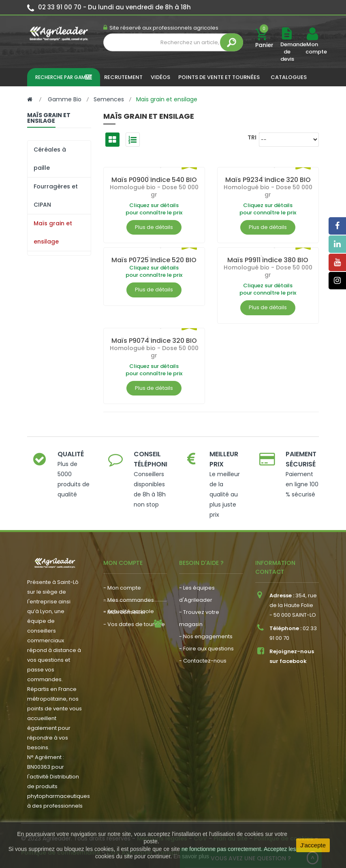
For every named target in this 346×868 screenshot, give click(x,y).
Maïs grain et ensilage (53, 232)
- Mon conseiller (125, 612)
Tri (252, 137)
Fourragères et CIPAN (56, 196)
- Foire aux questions (206, 649)
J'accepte (313, 845)
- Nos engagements (206, 636)
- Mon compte (122, 588)
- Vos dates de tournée (134, 624)
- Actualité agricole (129, 645)
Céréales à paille (50, 159)
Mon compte (312, 48)
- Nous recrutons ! (127, 657)
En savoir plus (191, 856)
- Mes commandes (129, 600)
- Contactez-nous (203, 661)
